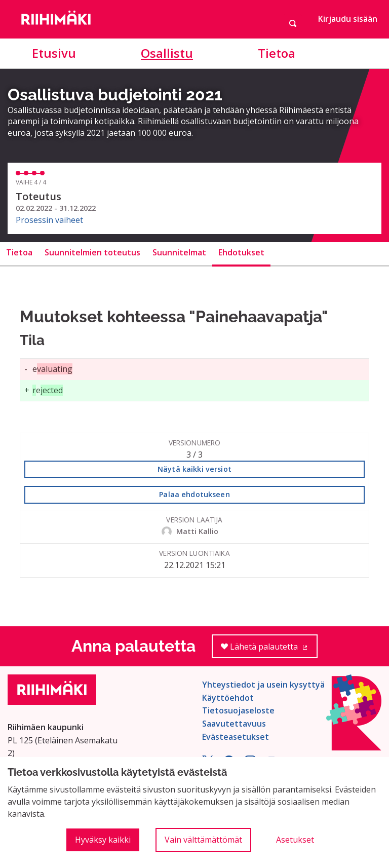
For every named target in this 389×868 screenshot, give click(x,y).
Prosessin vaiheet (49, 220)
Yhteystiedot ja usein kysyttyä (263, 685)
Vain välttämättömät (203, 840)
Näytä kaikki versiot (194, 469)
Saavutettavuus (234, 724)
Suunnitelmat (179, 252)
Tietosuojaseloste (238, 710)
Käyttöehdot (228, 698)
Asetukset (295, 840)
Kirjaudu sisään (348, 19)
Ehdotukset (241, 252)
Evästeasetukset (236, 737)
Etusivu (54, 53)
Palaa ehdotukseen (194, 494)
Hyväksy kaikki (103, 840)
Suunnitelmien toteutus (92, 252)
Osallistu (167, 53)
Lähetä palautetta (269, 650)
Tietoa (277, 53)
